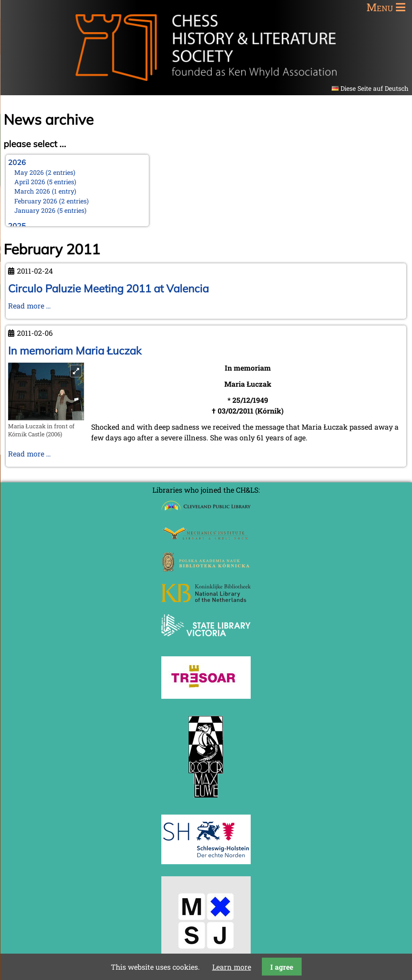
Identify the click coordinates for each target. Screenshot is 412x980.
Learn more (232, 967)
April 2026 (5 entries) (45, 182)
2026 (17, 162)
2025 (17, 226)
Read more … (29, 306)
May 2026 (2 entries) (45, 172)
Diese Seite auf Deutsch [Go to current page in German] (374, 88)
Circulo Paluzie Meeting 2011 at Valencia (108, 288)
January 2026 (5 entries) (50, 210)
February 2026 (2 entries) (52, 201)
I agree (282, 967)
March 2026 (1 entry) (45, 191)
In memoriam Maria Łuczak (75, 351)
